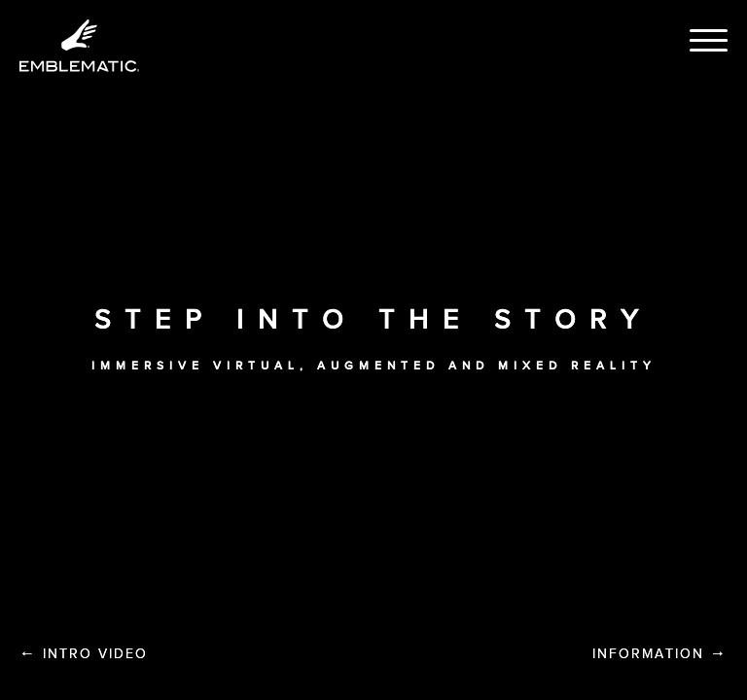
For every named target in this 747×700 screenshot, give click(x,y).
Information (660, 653)
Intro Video (84, 653)
